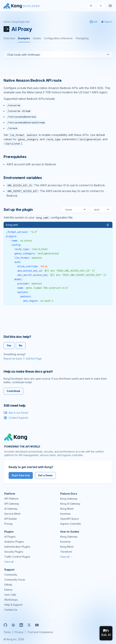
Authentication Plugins (17, 547)
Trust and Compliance (40, 632)
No (21, 345)
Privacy (19, 632)
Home (7, 22)
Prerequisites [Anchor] (15, 157)
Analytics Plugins (14, 542)
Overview (9, 38)
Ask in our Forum (16, 413)
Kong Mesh (67, 509)
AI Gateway (11, 509)
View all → (10, 562)
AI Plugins (10, 537)
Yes (9, 345)
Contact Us (11, 610)
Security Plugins (14, 552)
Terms (7, 632)
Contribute (13, 391)
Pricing (8, 524)
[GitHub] (5, 625)
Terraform (66, 552)
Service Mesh (12, 514)
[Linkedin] (21, 625)
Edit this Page (34, 359)
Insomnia (65, 514)
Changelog (82, 38)
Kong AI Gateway (70, 504)
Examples (24, 38)
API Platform (11, 499)
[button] (108, 225)
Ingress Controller (71, 524)
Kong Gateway (69, 499)
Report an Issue (13, 359)
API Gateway (12, 504)
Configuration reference (58, 38)
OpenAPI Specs (70, 519)
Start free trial (21, 475)
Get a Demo (45, 475)
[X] (29, 625)
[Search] (91, 6)
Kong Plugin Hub (21, 22)
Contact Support (16, 418)
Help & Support (13, 605)
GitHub (8, 585)
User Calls (10, 595)
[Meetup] (13, 625)
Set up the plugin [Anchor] (18, 210)
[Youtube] (37, 625)
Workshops (11, 600)
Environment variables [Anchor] (23, 178)
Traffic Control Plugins (17, 557)
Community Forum (15, 580)
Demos (8, 590)
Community (11, 575)
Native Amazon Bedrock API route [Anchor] (33, 80)
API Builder (11, 519)
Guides (37, 38)
